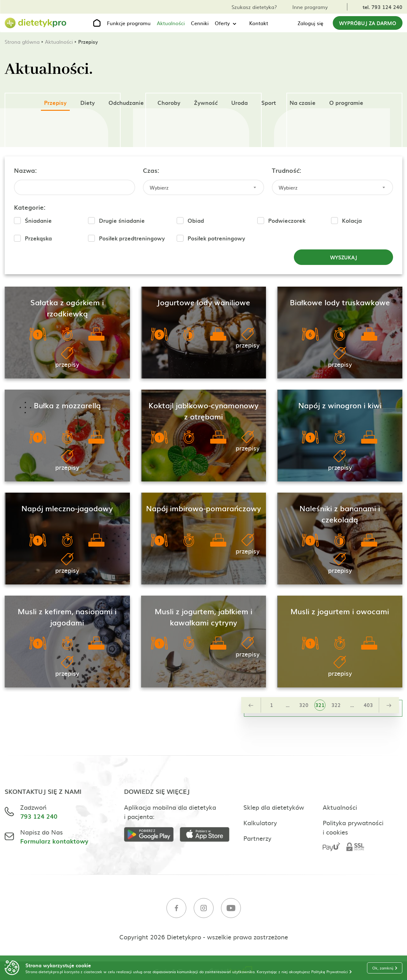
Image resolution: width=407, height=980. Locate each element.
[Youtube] (231, 909)
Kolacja (352, 220)
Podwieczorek (287, 220)
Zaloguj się (310, 23)
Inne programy (310, 7)
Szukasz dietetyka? (254, 7)
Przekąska (38, 238)
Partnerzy (257, 838)
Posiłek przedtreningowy (132, 238)
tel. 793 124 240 (383, 7)
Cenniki (200, 23)
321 (320, 705)
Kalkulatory (260, 822)
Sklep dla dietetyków (274, 807)
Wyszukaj (344, 257)
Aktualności (171, 23)
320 (304, 705)
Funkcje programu (129, 23)
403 (368, 705)
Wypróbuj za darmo (368, 23)
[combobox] (204, 187)
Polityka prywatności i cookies (353, 827)
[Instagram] (204, 909)
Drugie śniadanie (122, 220)
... (288, 705)
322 (336, 705)
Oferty (222, 23)
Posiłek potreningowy (216, 238)
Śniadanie (38, 220)
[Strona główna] (36, 23)
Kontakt (259, 23)
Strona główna (22, 42)
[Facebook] (176, 909)
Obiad (196, 220)
